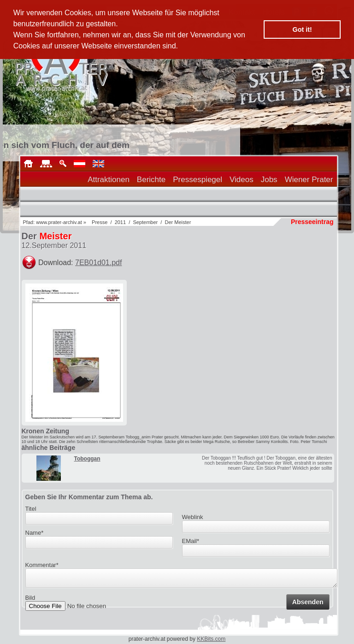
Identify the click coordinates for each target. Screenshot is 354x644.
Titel (31, 509)
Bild (30, 600)
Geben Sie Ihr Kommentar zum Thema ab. (89, 497)
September (145, 222)
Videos (242, 180)
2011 (120, 222)
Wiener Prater (309, 180)
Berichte (151, 180)
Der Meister (178, 222)
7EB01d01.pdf (98, 263)
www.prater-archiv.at (59, 222)
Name (35, 533)
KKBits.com (211, 639)
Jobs (269, 180)
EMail (191, 541)
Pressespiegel (198, 180)
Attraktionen (109, 180)
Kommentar (42, 565)
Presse (100, 222)
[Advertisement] (268, 337)
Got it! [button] (302, 30)
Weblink (193, 517)
